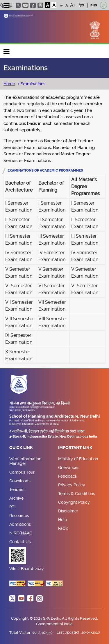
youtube (25, 5)
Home (9, 84)
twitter (18, 5)
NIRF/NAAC (21, 533)
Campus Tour (22, 472)
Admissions (20, 524)
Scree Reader (10, 5)
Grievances (69, 467)
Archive (16, 498)
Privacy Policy (72, 485)
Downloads (20, 481)
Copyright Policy (74, 502)
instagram (40, 5)
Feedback (68, 476)
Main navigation (7, 50)
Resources (19, 516)
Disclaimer (68, 511)
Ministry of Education (78, 459)
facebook (33, 5)
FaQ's (63, 528)
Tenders (17, 490)
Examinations (32, 84)
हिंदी (81, 5)
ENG (94, 5)
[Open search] (103, 5)
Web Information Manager (25, 461)
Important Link (75, 448)
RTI (12, 507)
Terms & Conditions (77, 494)
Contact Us (20, 542)
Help (63, 520)
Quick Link (21, 448)
